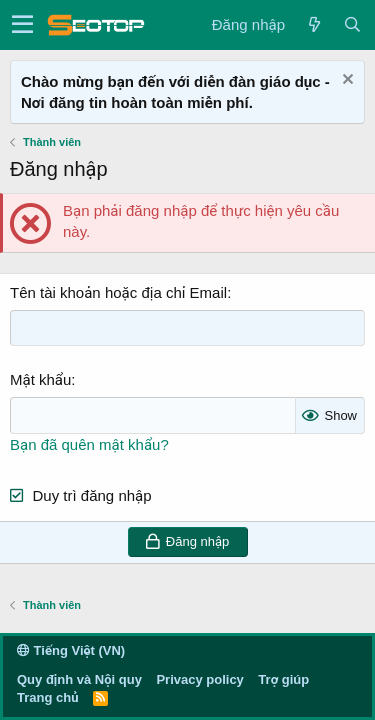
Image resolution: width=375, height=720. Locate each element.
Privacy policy (199, 679)
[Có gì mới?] (314, 24)
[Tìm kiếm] (352, 24)
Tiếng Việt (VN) (71, 650)
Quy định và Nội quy (79, 679)
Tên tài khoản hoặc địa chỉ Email (118, 292)
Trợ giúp (283, 679)
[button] (22, 25)
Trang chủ (47, 697)
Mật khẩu (40, 379)
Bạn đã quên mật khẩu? (89, 444)
